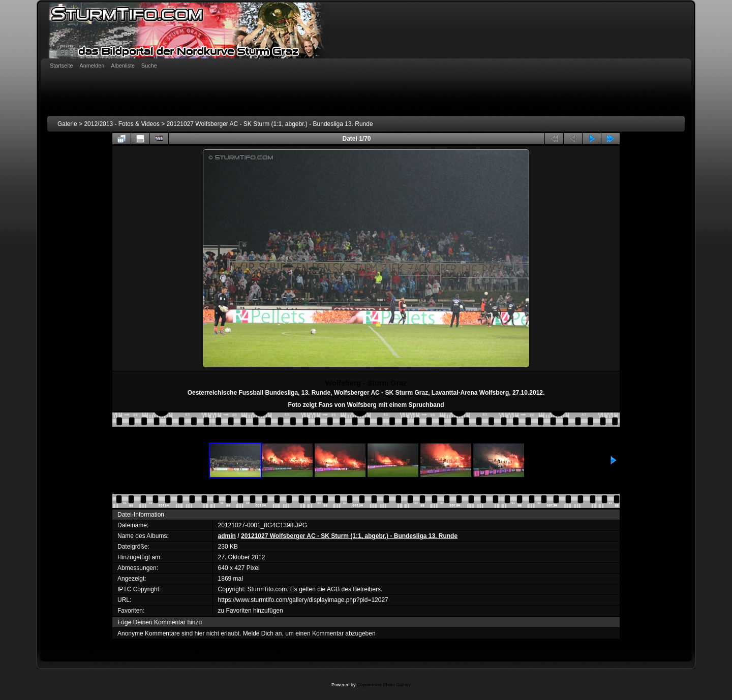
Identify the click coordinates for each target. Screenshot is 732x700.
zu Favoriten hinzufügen (251, 611)
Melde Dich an (263, 633)
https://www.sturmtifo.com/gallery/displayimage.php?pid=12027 (303, 600)
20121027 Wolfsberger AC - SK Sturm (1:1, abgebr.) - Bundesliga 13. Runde (270, 124)
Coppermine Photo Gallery (384, 685)
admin (227, 536)
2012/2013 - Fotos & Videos (122, 124)
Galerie (67, 124)
